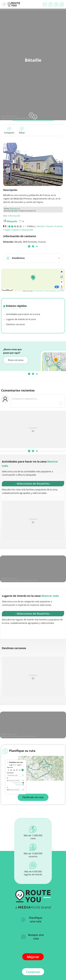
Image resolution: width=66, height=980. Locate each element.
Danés (50, 226)
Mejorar (33, 957)
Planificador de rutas (33, 797)
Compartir (9, 130)
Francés (59, 226)
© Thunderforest (38, 291)
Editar (22, 130)
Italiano (16, 230)
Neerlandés (28, 230)
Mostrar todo (50, 596)
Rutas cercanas (16, 360)
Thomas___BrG (12, 116)
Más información (12, 216)
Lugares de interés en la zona (20, 319)
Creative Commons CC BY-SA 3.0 (26, 118)
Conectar (33, 972)
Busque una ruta (33, 937)
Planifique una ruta (32, 920)
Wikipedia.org (15, 208)
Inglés (8, 230)
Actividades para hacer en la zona (22, 314)
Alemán (41, 226)
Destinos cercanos (14, 324)
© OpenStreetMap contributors (54, 291)
